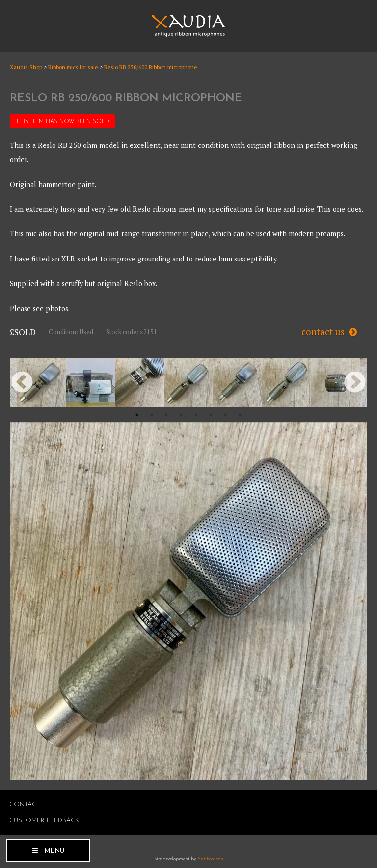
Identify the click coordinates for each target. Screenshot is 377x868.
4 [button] (181, 415)
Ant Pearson (210, 859)
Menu (54, 851)
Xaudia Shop (26, 67)
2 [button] (152, 415)
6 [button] (211, 415)
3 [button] (166, 415)
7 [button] (225, 415)
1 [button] (137, 415)
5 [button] (196, 415)
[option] (41, 383)
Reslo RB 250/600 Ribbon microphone (151, 67)
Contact (25, 804)
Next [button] (355, 383)
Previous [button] (22, 383)
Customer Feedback (44, 821)
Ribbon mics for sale (73, 67)
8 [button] (240, 415)
